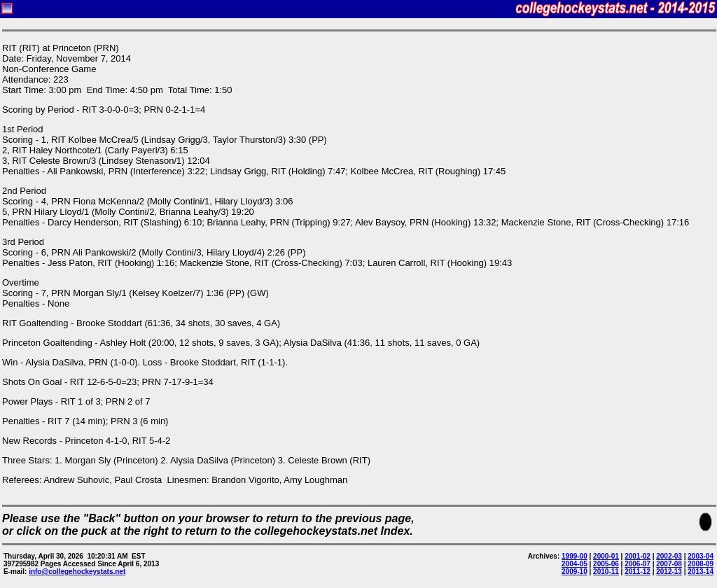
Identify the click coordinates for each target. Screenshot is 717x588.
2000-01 (606, 556)
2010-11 (606, 572)
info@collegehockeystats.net (77, 572)
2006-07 (638, 564)
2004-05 (575, 564)
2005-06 (606, 564)
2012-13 (669, 572)
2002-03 (669, 556)
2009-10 (575, 572)
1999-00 (575, 556)
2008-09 (701, 564)
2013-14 (701, 572)
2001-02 (638, 556)
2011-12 (638, 572)
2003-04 (701, 556)
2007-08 (669, 564)
